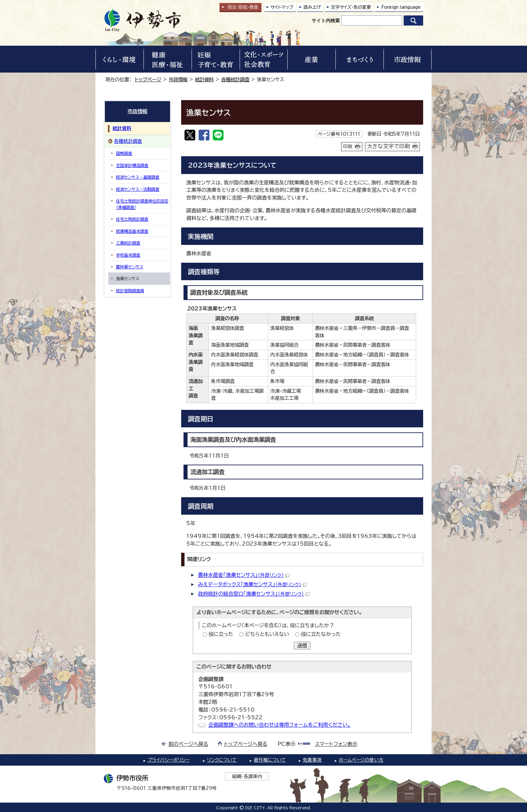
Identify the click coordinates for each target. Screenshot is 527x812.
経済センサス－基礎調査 (138, 177)
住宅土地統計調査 (132, 219)
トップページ (148, 79)
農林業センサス (130, 267)
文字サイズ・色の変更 (351, 7)
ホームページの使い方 (361, 760)
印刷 (348, 146)
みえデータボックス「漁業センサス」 (252, 584)
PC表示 (287, 744)
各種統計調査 (235, 79)
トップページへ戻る (246, 744)
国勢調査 (124, 153)
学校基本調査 (128, 255)
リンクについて (222, 760)
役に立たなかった (321, 634)
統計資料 (204, 79)
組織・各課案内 (247, 776)
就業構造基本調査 (132, 231)
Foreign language (401, 7)
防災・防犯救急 (243, 7)
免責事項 (312, 760)
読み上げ (312, 7)
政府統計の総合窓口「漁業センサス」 (254, 594)
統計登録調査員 (130, 291)
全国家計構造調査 (132, 165)
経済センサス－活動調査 (138, 189)
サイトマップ (282, 7)
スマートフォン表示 (336, 744)
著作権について (270, 760)
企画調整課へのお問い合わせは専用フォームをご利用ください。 (279, 725)
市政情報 (178, 79)
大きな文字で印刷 (389, 146)
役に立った (221, 634)
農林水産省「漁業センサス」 (244, 575)
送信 (302, 646)
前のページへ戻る (188, 744)
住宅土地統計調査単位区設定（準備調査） (142, 204)
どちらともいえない (267, 634)
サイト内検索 (326, 20)
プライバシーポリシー (169, 760)
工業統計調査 (128, 243)
